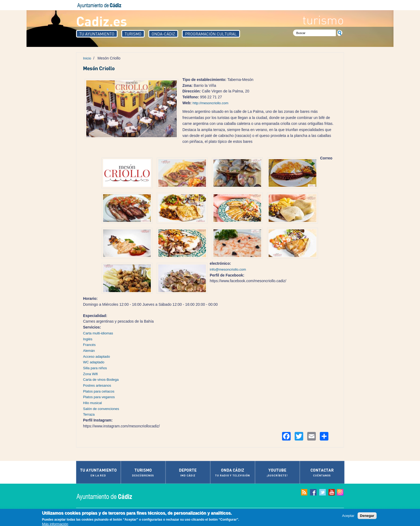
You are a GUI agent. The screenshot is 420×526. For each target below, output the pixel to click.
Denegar (367, 516)
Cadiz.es (102, 21)
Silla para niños (95, 368)
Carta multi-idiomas (98, 333)
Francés (89, 345)
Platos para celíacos (99, 391)
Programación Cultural (211, 34)
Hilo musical (92, 403)
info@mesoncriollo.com (228, 269)
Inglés (88, 339)
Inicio (87, 58)
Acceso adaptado (96, 357)
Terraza (89, 414)
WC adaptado (94, 362)
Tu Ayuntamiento (97, 34)
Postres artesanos (97, 385)
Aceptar (348, 516)
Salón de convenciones (101, 409)
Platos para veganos (99, 397)
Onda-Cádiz (163, 34)
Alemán (89, 351)
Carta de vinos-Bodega (101, 380)
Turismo (133, 34)
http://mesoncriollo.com (211, 103)
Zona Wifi (90, 374)
